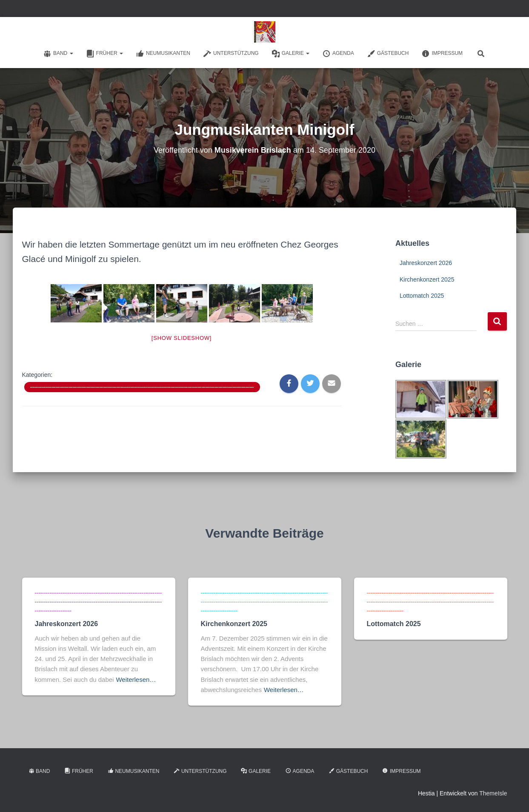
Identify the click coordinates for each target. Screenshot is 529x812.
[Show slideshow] (182, 338)
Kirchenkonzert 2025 (427, 279)
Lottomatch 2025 (422, 296)
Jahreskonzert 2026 (426, 263)
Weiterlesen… (136, 680)
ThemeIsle (493, 793)
